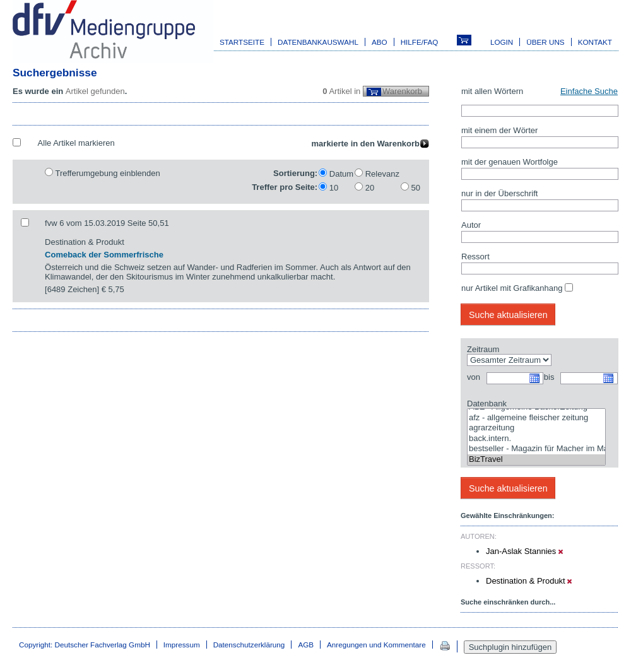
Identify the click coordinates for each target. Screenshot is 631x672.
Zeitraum (483, 349)
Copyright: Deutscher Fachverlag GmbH (85, 645)
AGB (306, 645)
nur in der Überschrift (499, 193)
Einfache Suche (589, 91)
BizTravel (536, 460)
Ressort (475, 256)
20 (370, 188)
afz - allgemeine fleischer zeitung (536, 418)
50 (416, 188)
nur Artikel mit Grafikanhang (512, 288)
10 (334, 188)
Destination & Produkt (529, 581)
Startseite (242, 42)
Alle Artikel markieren (76, 143)
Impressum (182, 645)
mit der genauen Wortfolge (510, 162)
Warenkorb (402, 91)
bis (549, 377)
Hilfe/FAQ (420, 42)
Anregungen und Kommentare (376, 645)
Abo (380, 42)
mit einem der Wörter (499, 130)
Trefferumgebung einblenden (107, 173)
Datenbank (487, 404)
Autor (471, 225)
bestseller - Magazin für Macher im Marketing (536, 449)
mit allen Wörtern (492, 91)
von (474, 377)
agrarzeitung (536, 428)
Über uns (545, 42)
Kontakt (595, 42)
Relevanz (382, 174)
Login (502, 42)
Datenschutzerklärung (249, 645)
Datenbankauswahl (318, 42)
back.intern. (536, 439)
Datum (341, 174)
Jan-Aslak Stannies (524, 551)
